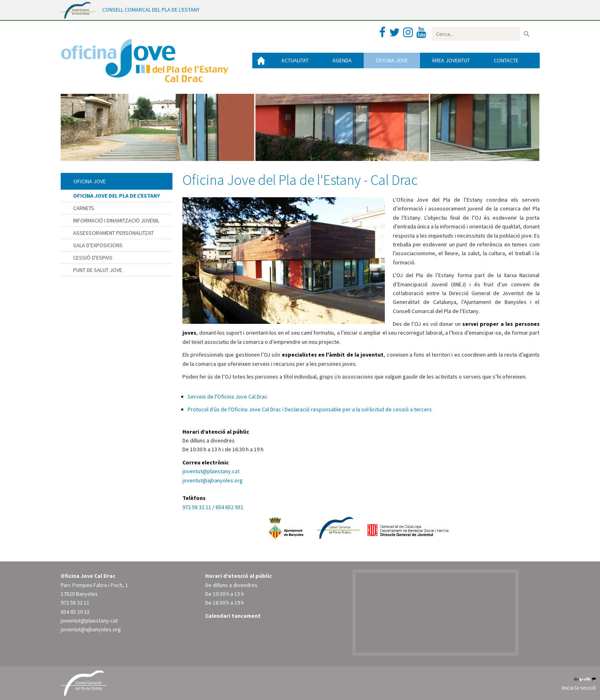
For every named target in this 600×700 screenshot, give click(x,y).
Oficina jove (392, 60)
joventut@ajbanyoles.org (213, 480)
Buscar (527, 34)
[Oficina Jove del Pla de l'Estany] (145, 59)
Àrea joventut (451, 60)
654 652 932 (229, 507)
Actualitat (295, 60)
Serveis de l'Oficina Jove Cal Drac (228, 397)
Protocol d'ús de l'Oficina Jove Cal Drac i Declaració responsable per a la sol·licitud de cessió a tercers (310, 409)
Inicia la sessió (579, 688)
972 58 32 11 (197, 507)
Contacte (506, 60)
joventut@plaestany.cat (211, 471)
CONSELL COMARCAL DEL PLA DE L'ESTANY (151, 10)
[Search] (476, 34)
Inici (261, 60)
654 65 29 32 (75, 612)
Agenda (342, 60)
